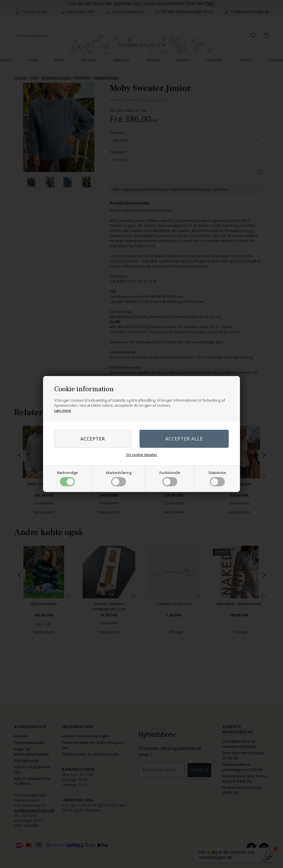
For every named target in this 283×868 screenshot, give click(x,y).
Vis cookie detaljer (142, 455)
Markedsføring (119, 478)
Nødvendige (68, 478)
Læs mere (63, 410)
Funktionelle (170, 478)
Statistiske (217, 478)
